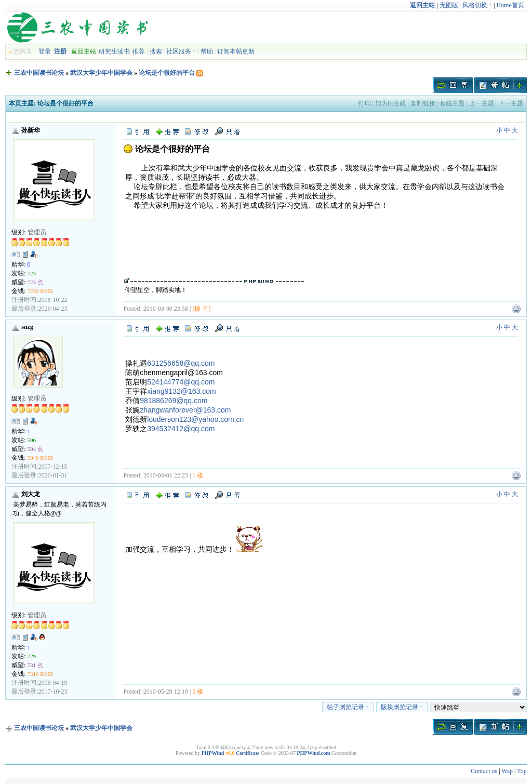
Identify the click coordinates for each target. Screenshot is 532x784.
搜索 (156, 51)
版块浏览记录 (402, 707)
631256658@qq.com (181, 363)
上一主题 (482, 103)
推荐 (139, 51)
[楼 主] (201, 309)
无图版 (449, 5)
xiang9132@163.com (182, 391)
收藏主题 (452, 103)
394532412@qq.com (181, 429)
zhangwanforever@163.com (185, 410)
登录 (45, 51)
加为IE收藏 (390, 103)
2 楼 (198, 692)
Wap (507, 771)
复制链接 (423, 103)
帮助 (207, 51)
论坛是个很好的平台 (167, 73)
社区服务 (181, 51)
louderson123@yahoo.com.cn (195, 419)
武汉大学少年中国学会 (101, 73)
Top (522, 771)
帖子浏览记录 (348, 707)
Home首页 (510, 5)
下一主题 (511, 103)
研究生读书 (114, 51)
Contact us (484, 771)
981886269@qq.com (174, 401)
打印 (365, 103)
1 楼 (198, 475)
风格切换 (477, 5)
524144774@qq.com (181, 382)
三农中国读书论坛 (39, 73)
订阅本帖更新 (236, 51)
